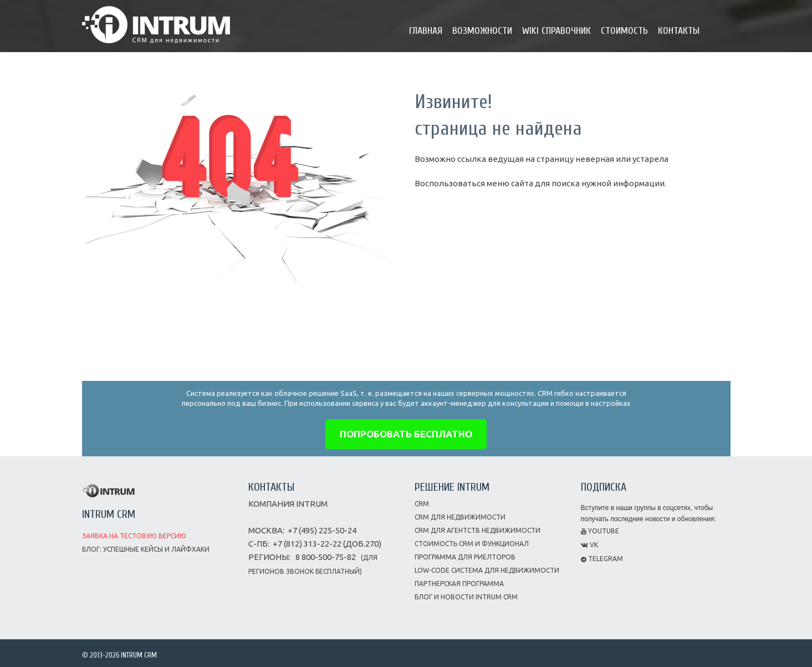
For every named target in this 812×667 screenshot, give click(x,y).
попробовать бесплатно (406, 434)
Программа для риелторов (465, 557)
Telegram (602, 559)
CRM (422, 504)
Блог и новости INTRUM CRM (466, 597)
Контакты (679, 31)
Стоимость (624, 31)
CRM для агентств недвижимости (478, 530)
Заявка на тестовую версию (134, 536)
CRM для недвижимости (460, 517)
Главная (426, 31)
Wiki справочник (556, 31)
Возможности (482, 31)
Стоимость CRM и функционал (472, 544)
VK (589, 545)
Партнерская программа (459, 584)
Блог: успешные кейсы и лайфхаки (146, 549)
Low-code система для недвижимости (487, 570)
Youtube (600, 531)
